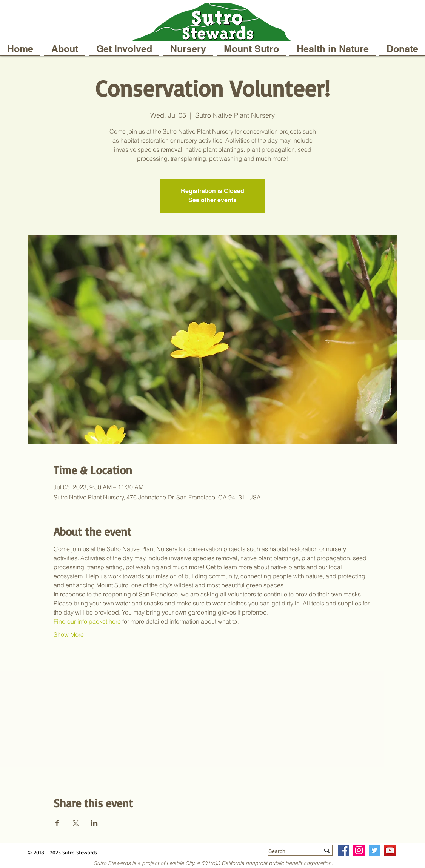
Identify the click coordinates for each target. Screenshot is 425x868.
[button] (65, 49)
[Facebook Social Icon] (343, 850)
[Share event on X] (76, 823)
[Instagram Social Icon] (359, 850)
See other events (212, 200)
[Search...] (288, 851)
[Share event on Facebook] (57, 823)
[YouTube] (390, 850)
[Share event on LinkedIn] (94, 823)
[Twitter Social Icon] (374, 850)
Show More (69, 634)
